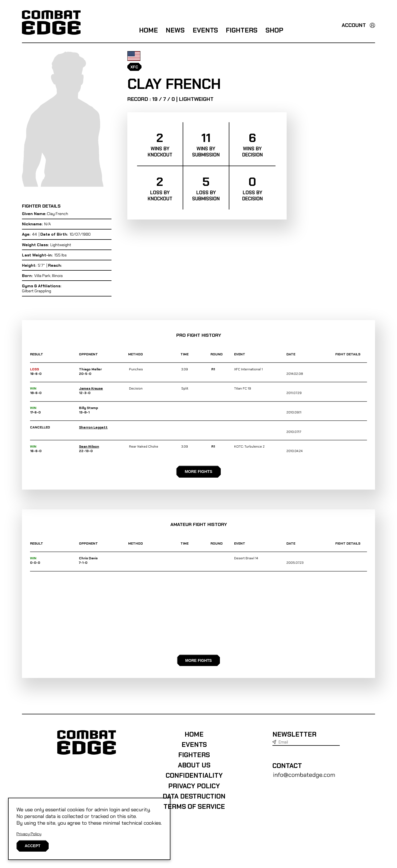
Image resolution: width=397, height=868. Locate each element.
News (175, 30)
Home (148, 30)
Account (354, 25)
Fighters (242, 30)
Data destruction (188, 835)
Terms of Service (188, 846)
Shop (274, 30)
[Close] (33, 846)
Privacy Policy (29, 833)
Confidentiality (188, 815)
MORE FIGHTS (198, 491)
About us (188, 804)
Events (205, 30)
